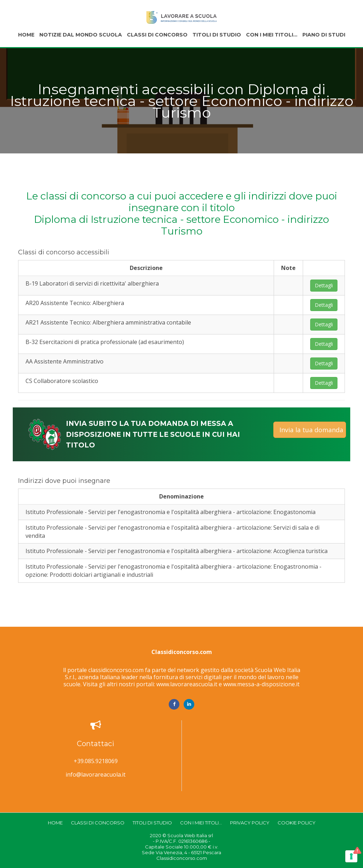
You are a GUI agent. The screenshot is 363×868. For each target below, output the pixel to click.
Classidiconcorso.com (182, 652)
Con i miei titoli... (272, 35)
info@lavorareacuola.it (96, 775)
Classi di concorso (157, 35)
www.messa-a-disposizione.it (261, 684)
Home (26, 35)
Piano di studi (324, 35)
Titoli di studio (217, 35)
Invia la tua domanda (311, 430)
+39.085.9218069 (96, 761)
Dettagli (324, 285)
